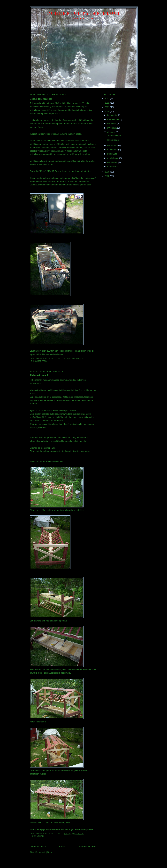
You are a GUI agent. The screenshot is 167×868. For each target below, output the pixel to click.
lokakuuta (112, 124)
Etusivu (63, 846)
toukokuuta (113, 150)
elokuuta (112, 132)
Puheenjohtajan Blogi (84, 14)
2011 (107, 107)
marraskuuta (114, 119)
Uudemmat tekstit (38, 846)
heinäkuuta (113, 145)
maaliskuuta (113, 158)
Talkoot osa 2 (39, 375)
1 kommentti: (38, 836)
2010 (107, 111)
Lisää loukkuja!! (41, 99)
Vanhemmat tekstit (88, 846)
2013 (107, 99)
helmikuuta (113, 162)
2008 (107, 176)
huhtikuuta (113, 154)
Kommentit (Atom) (44, 852)
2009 (107, 172)
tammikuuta (113, 167)
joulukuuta (112, 115)
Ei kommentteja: (40, 361)
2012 (107, 103)
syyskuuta (112, 128)
